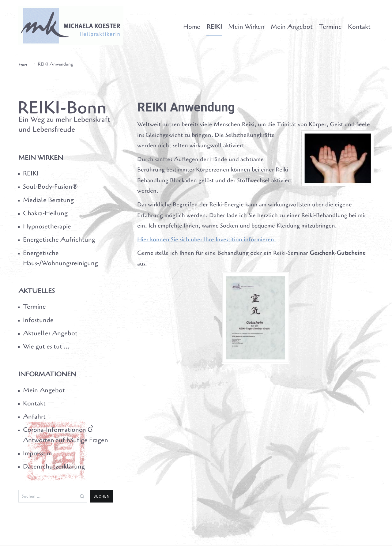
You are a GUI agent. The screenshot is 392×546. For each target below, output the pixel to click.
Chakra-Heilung (45, 213)
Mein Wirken (246, 27)
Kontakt (359, 27)
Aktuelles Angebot (50, 333)
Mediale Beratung (48, 200)
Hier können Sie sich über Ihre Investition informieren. (207, 239)
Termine (330, 27)
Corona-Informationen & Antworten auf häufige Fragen (66, 435)
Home (192, 27)
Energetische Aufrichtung (59, 239)
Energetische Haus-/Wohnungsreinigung (60, 258)
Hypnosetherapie (47, 226)
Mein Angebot (292, 27)
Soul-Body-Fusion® (50, 186)
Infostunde (38, 320)
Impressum (37, 453)
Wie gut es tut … (46, 346)
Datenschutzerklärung (54, 466)
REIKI (214, 27)
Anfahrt (34, 416)
